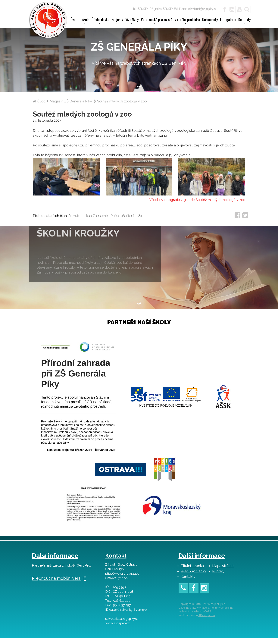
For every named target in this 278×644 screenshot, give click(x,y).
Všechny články (194, 577)
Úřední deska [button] (100, 21)
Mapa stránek (223, 572)
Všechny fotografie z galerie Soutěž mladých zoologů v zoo (197, 206)
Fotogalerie (228, 20)
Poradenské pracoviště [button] (157, 21)
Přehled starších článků (52, 222)
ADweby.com (207, 621)
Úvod (74, 20)
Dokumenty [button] (210, 21)
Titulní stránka (192, 572)
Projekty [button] (117, 21)
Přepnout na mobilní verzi (59, 584)
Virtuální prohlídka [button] (187, 21)
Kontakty (188, 583)
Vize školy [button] (132, 21)
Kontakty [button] (245, 21)
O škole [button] (84, 21)
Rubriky (218, 577)
